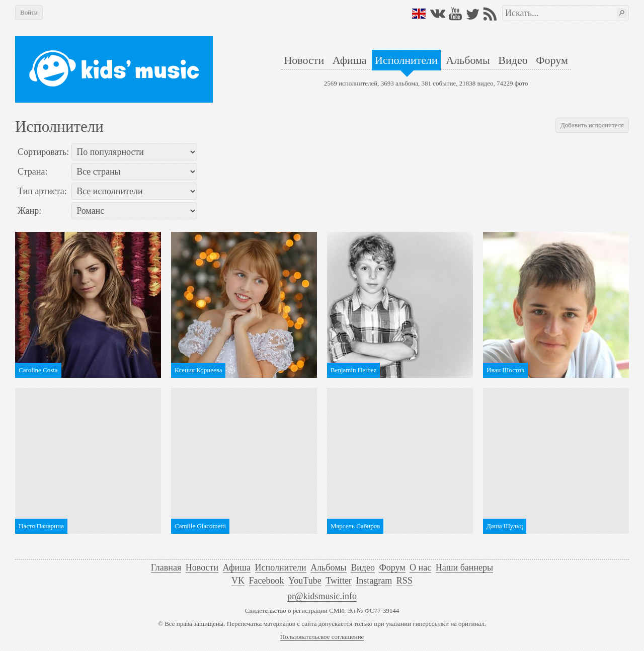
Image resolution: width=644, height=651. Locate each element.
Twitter (339, 581)
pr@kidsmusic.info (322, 596)
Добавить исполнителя (592, 125)
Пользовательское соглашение (322, 637)
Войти (29, 12)
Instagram (374, 581)
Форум (552, 60)
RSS (405, 581)
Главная (166, 567)
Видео (513, 60)
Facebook (267, 581)
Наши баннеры (464, 567)
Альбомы (468, 60)
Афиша (350, 60)
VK (238, 581)
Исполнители (406, 60)
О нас (420, 567)
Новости (304, 60)
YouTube (305, 581)
